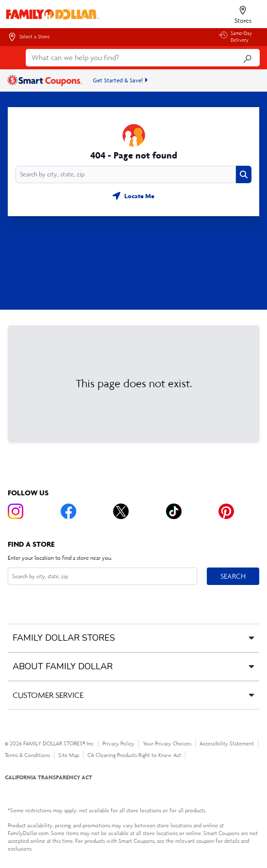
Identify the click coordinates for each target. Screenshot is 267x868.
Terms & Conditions (27, 755)
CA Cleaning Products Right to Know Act (134, 755)
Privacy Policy (118, 743)
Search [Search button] (233, 574)
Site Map (69, 755)
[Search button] (244, 174)
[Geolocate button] (133, 196)
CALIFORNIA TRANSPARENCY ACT (49, 777)
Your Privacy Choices (167, 743)
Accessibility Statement (227, 743)
